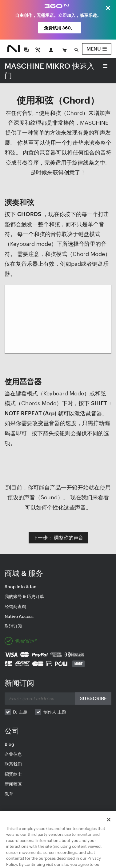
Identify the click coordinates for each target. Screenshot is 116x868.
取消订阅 (13, 626)
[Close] (109, 827)
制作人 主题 (55, 712)
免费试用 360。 (60, 28)
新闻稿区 (13, 784)
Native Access (19, 616)
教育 (9, 794)
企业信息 (13, 754)
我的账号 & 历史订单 (24, 596)
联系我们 (13, 764)
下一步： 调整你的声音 (58, 537)
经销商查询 (15, 606)
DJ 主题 (20, 712)
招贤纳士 (13, 774)
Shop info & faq (21, 586)
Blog (9, 744)
